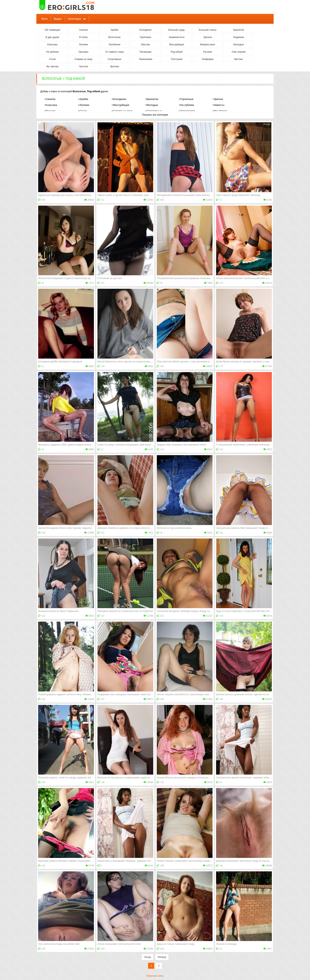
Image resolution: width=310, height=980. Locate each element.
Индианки (239, 37)
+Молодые (152, 105)
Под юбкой (177, 52)
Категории (75, 19)
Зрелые (208, 37)
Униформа (208, 59)
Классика (52, 45)
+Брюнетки (152, 99)
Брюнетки (239, 30)
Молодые (239, 45)
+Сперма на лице (122, 111)
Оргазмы (83, 52)
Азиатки (83, 30)
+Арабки (83, 99)
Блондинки (146, 30)
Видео (58, 19)
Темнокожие (146, 59)
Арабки (114, 30)
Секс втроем (239, 52)
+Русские (50, 111)
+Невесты (218, 105)
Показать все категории (155, 115)
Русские (208, 52)
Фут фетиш (52, 66)
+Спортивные (153, 111)
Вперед (162, 957)
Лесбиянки (114, 45)
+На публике (186, 105)
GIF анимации (52, 30)
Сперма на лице (84, 59)
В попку (83, 37)
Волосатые (114, 37)
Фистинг (239, 59)
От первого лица (114, 52)
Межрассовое (208, 45)
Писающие (146, 52)
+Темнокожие (187, 111)
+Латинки (84, 105)
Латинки (83, 45)
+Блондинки (119, 99)
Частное (83, 66)
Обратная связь (155, 976)
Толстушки (176, 59)
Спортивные (115, 59)
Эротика (114, 66)
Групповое (146, 37)
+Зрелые (218, 99)
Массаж (146, 45)
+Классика (51, 105)
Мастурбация (177, 45)
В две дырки (52, 37)
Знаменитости (176, 37)
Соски (52, 59)
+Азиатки (50, 99)
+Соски (82, 111)
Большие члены (207, 30)
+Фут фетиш (220, 111)
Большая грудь (176, 30)
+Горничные (186, 99)
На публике (52, 52)
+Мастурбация (120, 105)
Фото (44, 19)
